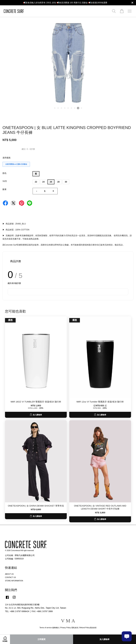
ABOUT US (9, 574)
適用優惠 (6, 158)
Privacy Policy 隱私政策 (69, 628)
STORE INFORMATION (14, 581)
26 (51, 182)
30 (66, 182)
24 (43, 182)
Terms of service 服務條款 (49, 628)
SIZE (5, 181)
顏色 (4, 173)
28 (58, 182)
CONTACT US (10, 577)
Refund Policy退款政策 (88, 628)
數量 (4, 189)
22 (36, 182)
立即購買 (41, 639)
